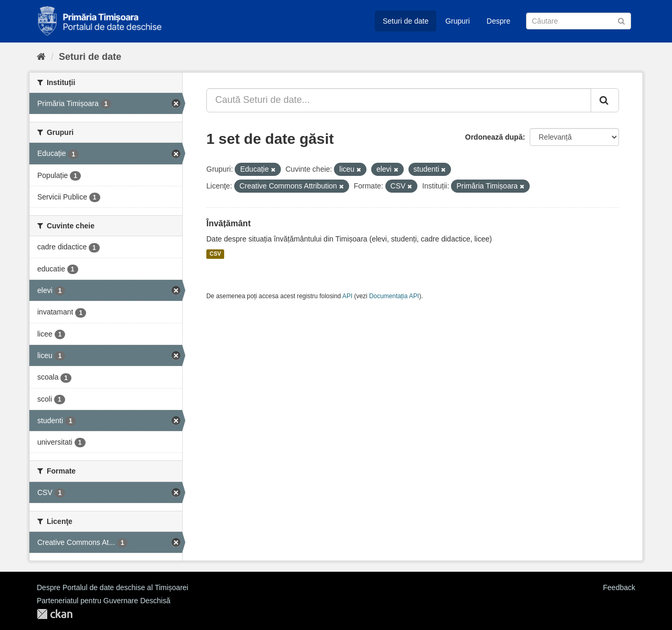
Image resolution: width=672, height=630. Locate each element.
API (347, 296)
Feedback (619, 587)
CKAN (55, 614)
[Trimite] (621, 20)
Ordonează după (494, 137)
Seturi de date (406, 21)
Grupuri (458, 21)
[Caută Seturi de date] (579, 21)
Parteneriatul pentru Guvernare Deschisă (103, 601)
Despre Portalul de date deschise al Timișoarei (113, 587)
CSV (215, 254)
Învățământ (228, 223)
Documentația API (394, 296)
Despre (498, 21)
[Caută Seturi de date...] (399, 100)
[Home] (41, 57)
